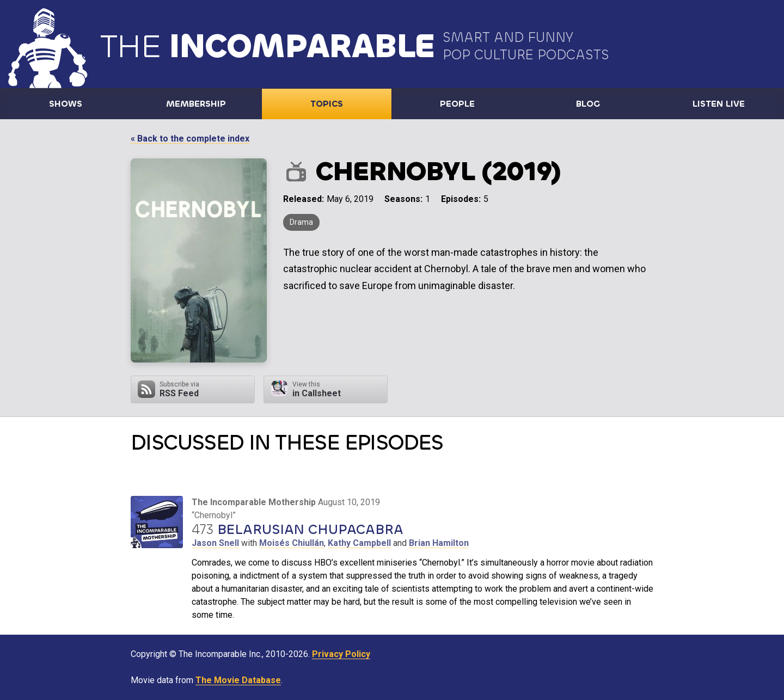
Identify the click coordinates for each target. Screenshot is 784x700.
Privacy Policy (341, 654)
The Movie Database (238, 680)
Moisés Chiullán (292, 543)
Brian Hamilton (439, 543)
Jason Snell (215, 543)
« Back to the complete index (190, 139)
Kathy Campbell (359, 543)
